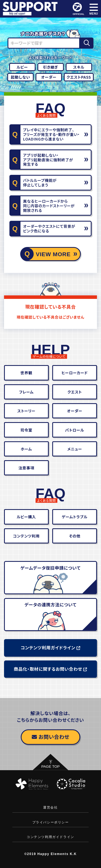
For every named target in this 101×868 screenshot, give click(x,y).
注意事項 (26, 468)
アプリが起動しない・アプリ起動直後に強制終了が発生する (48, 160)
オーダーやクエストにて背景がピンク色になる (49, 228)
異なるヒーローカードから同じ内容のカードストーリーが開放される (49, 206)
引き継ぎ (51, 67)
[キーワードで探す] (44, 43)
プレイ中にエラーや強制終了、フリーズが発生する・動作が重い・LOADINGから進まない (51, 134)
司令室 (26, 430)
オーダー (49, 77)
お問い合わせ (50, 737)
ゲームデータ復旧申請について (50, 568)
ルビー (22, 67)
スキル (79, 67)
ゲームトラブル (75, 517)
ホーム (26, 449)
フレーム (26, 392)
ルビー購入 (26, 517)
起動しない (20, 77)
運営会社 (50, 807)
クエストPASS (79, 77)
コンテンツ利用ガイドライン (51, 647)
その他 (75, 536)
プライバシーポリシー (51, 822)
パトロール (75, 430)
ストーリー (26, 411)
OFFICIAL (78, 9)
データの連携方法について (50, 605)
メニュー (75, 449)
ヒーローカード (74, 373)
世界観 (26, 373)
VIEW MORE (53, 254)
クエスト (75, 392)
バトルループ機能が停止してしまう (40, 183)
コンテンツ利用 (26, 536)
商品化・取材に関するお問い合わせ (50, 669)
